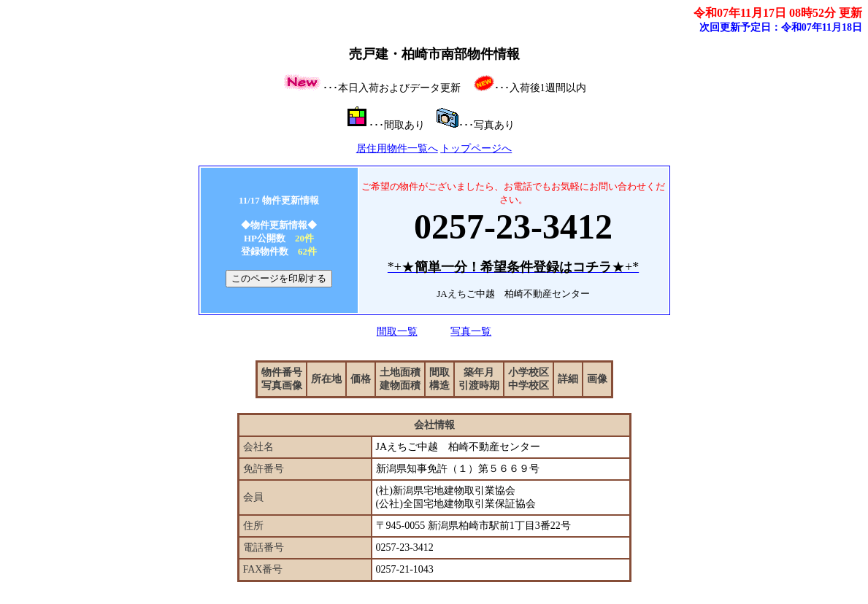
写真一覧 (471, 332)
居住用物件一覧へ (397, 148)
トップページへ (476, 148)
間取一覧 (397, 332)
